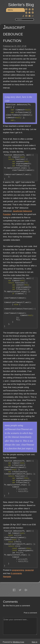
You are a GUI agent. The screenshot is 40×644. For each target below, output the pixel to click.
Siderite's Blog (21, 5)
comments (16, 573)
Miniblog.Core (19, 642)
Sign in (34, 642)
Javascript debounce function (14, 34)
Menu (10, 10)
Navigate (7, 577)
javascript (29, 570)
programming (18, 570)
